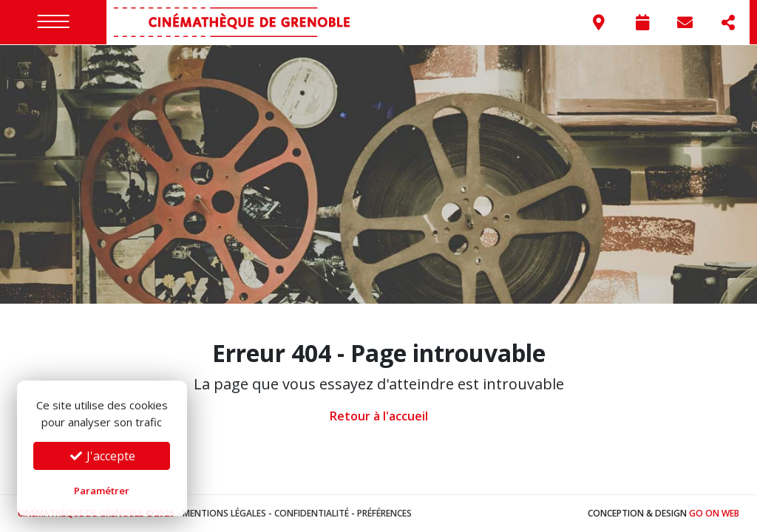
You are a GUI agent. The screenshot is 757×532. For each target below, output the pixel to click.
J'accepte (102, 456)
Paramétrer (102, 491)
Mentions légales (224, 513)
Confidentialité (312, 513)
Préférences (384, 513)
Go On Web (714, 513)
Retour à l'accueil (379, 415)
